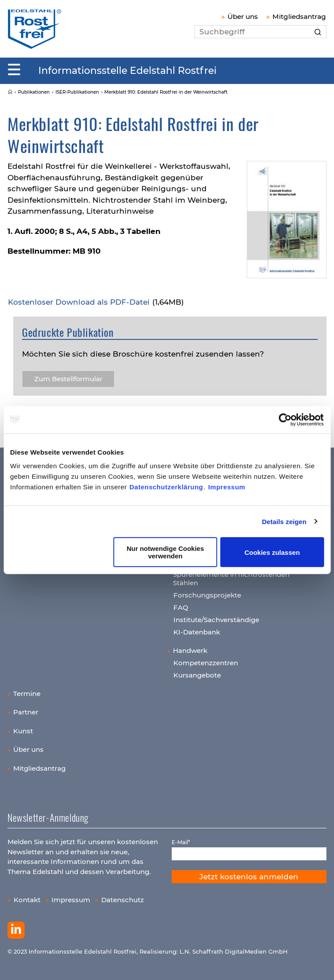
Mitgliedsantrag (299, 16)
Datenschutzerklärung (166, 487)
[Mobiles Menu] (14, 70)
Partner (26, 712)
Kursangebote (197, 675)
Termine (27, 694)
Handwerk (190, 650)
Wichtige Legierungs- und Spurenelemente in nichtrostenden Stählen (231, 574)
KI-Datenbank (197, 632)
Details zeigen (284, 521)
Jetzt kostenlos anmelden (249, 877)
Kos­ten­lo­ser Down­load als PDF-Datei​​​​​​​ (80, 302)
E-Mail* (181, 842)
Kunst (23, 731)
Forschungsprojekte (207, 595)
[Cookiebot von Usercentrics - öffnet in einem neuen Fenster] (285, 419)
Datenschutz (123, 900)
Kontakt (27, 900)
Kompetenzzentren (206, 663)
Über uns (243, 16)
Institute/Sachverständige (216, 620)
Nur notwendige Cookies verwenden (165, 552)
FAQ (181, 607)
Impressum (227, 487)
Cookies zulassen (272, 552)
